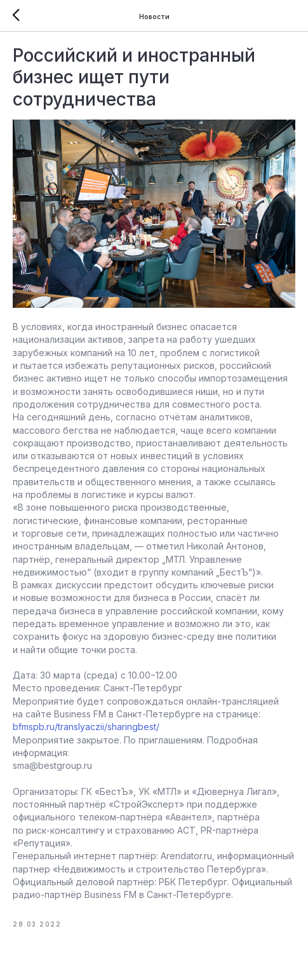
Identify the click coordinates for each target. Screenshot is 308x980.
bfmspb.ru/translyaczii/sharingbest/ (86, 727)
